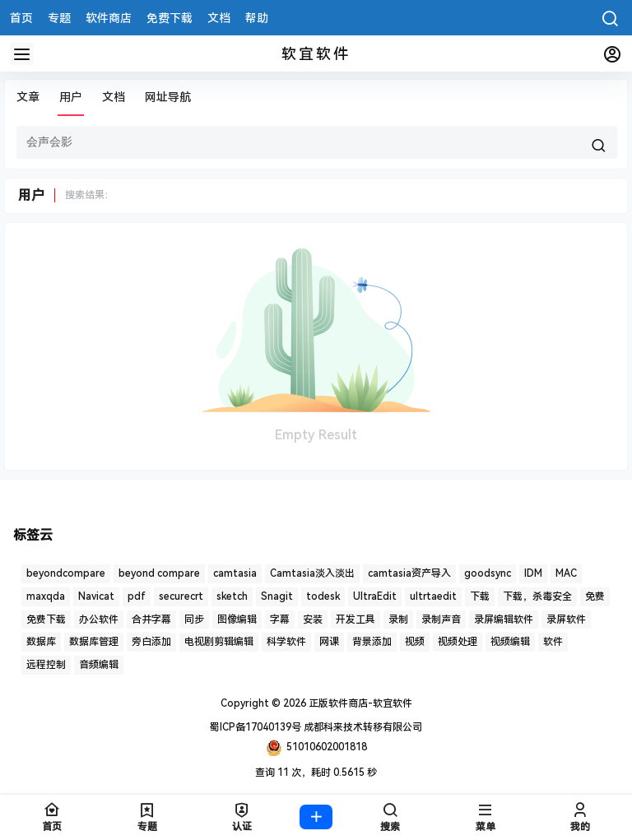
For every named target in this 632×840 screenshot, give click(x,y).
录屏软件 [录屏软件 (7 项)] (566, 620)
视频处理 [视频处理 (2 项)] (458, 642)
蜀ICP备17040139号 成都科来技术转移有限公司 (316, 727)
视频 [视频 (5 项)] (415, 642)
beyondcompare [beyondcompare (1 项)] (66, 573)
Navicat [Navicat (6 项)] (96, 596)
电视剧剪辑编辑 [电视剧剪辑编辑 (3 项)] (219, 642)
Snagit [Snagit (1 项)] (277, 596)
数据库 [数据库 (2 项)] (41, 642)
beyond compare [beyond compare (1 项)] (159, 573)
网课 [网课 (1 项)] (329, 642)
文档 (114, 97)
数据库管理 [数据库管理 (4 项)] (94, 642)
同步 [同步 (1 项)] (194, 620)
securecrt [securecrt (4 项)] (181, 596)
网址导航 (168, 97)
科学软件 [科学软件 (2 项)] (286, 642)
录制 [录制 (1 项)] (398, 620)
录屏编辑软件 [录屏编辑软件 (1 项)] (504, 620)
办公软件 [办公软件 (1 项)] (99, 620)
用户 (71, 97)
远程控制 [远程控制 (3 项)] (46, 665)
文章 (28, 97)
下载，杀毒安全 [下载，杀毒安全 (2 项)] (537, 596)
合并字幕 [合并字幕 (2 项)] (151, 620)
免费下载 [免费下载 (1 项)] (46, 620)
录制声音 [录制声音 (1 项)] (441, 620)
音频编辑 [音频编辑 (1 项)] (99, 665)
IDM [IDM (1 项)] (533, 573)
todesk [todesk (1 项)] (323, 596)
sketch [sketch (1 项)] (232, 596)
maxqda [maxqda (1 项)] (46, 596)
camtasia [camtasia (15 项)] (235, 573)
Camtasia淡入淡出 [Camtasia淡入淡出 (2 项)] (312, 573)
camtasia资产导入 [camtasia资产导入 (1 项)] (409, 573)
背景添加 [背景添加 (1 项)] (372, 642)
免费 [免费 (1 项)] (595, 596)
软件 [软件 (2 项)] (553, 642)
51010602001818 (316, 748)
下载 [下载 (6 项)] (480, 596)
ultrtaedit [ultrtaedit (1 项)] (433, 596)
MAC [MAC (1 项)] (566, 573)
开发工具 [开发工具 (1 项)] (355, 620)
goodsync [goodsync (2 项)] (488, 573)
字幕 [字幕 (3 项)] (280, 620)
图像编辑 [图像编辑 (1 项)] (237, 620)
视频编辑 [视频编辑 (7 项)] (510, 642)
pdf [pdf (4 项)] (137, 596)
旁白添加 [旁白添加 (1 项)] (151, 642)
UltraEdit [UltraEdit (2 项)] (375, 596)
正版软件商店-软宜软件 (359, 703)
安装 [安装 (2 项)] (313, 620)
